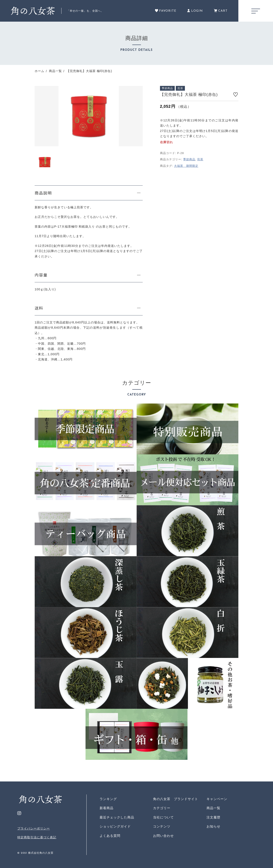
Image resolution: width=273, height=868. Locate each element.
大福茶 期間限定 (186, 166)
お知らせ (213, 826)
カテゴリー (162, 808)
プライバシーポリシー (34, 828)
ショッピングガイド (115, 826)
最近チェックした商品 (117, 817)
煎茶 (200, 159)
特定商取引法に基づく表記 (37, 837)
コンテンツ (162, 826)
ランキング (108, 799)
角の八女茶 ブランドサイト (176, 799)
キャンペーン (217, 799)
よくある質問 (110, 836)
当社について (163, 817)
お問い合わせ (163, 836)
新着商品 (107, 808)
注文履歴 (213, 817)
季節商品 (189, 159)
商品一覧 (213, 808)
